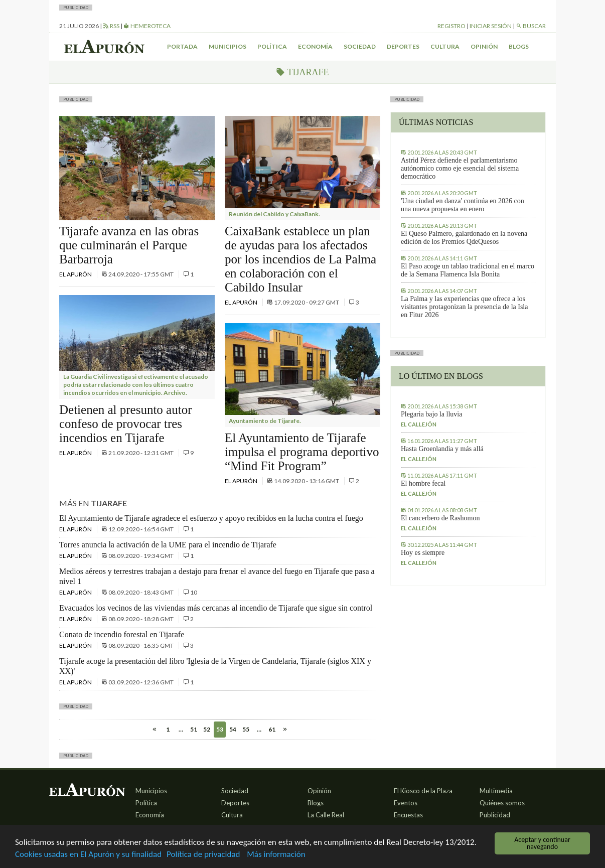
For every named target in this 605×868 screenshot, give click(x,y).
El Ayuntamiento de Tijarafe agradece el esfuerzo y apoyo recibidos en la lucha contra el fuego (211, 518)
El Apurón (76, 274)
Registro (451, 26)
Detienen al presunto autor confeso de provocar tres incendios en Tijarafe (126, 424)
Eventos (406, 803)
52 (207, 729)
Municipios (228, 46)
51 (194, 729)
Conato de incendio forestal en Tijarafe (122, 634)
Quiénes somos (502, 803)
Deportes (403, 46)
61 (272, 729)
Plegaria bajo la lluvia (431, 414)
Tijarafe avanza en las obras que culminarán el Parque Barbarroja (129, 245)
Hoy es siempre (423, 553)
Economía (315, 46)
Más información (276, 855)
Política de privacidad (203, 855)
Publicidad (495, 815)
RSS (111, 26)
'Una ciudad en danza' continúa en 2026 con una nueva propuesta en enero (463, 205)
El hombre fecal (423, 483)
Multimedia (496, 791)
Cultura (445, 46)
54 (233, 729)
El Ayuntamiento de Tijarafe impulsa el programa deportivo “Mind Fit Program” (302, 452)
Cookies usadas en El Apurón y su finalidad (88, 855)
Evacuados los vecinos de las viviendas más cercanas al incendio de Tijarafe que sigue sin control (216, 608)
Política (272, 46)
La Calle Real (326, 815)
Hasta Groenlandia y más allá (442, 449)
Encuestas (408, 815)
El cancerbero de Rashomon (440, 518)
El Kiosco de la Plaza (423, 791)
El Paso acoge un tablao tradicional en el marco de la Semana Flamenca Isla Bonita (468, 270)
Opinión (484, 46)
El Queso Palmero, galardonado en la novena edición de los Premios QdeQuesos (464, 238)
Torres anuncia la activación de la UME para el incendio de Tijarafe (168, 545)
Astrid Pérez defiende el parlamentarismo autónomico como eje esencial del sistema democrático (460, 168)
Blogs (519, 46)
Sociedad (360, 46)
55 (246, 729)
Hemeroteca (147, 26)
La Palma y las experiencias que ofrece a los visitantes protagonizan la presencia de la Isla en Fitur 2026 (464, 307)
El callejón (419, 424)
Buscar (531, 26)
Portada (182, 46)
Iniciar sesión (491, 26)
